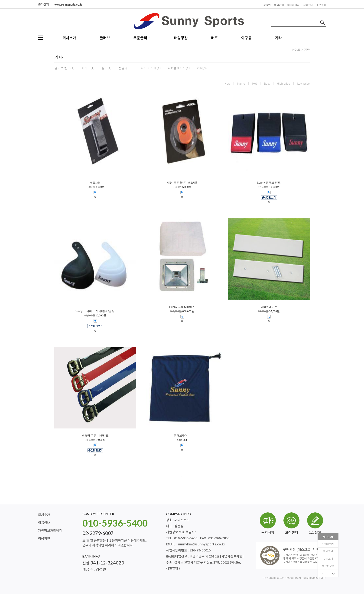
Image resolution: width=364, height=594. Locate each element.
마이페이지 (328, 152)
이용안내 (44, 523)
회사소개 (69, 38)
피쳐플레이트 (269, 307)
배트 (214, 38)
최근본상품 (328, 174)
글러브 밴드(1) (64, 68)
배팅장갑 (181, 38)
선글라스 (124, 68)
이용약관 (44, 539)
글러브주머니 (182, 435)
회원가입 (279, 5)
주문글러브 (142, 38)
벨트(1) (106, 68)
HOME (297, 49)
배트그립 (95, 183)
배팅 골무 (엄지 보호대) (182, 183)
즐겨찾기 (43, 4)
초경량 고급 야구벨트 (95, 435)
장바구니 (328, 160)
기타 (278, 38)
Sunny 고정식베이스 (182, 307)
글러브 (105, 38)
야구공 (246, 38)
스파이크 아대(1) (149, 68)
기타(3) (202, 68)
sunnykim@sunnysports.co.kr (201, 544)
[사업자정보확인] (232, 556)
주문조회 (328, 167)
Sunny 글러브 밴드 (269, 183)
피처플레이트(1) (179, 68)
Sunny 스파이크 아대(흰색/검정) (95, 311)
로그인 (267, 5)
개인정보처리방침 (50, 531)
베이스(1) (88, 68)
